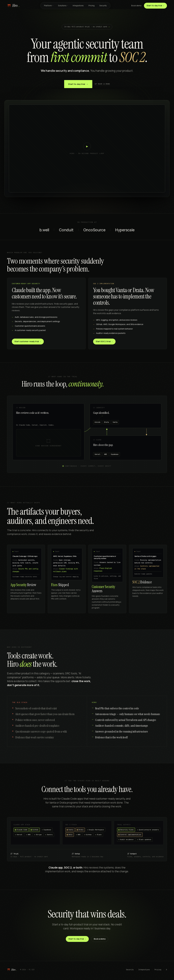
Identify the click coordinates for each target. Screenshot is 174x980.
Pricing (91, 6)
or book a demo (102, 84)
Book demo (136, 6)
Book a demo (100, 939)
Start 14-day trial (78, 84)
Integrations (78, 6)
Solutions (63, 6)
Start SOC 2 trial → (104, 341)
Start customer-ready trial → (28, 341)
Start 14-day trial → (155, 6)
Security (103, 6)
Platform (49, 6)
